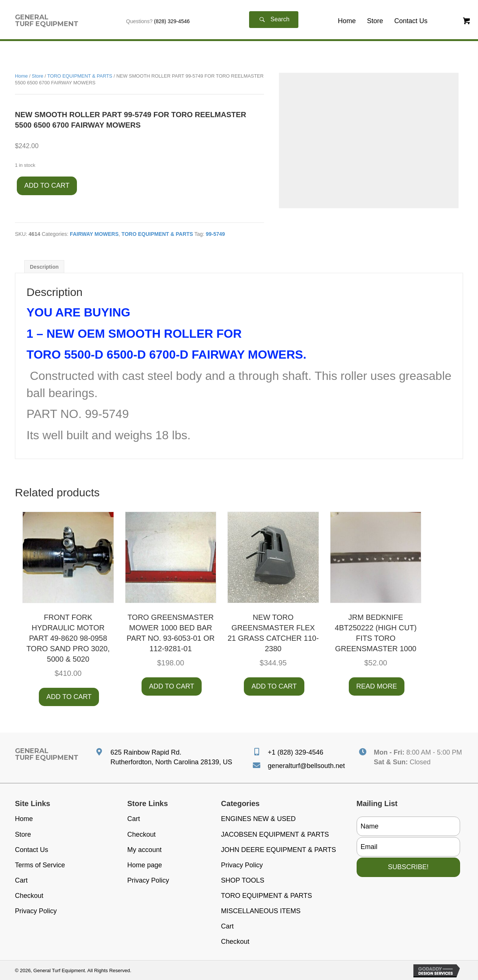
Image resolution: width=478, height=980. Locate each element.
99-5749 (215, 234)
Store (38, 76)
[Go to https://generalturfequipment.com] (47, 21)
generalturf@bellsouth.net (306, 766)
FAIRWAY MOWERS (94, 234)
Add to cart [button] (69, 697)
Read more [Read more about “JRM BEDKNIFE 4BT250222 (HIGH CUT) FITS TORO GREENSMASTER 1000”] (377, 686)
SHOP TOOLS (243, 880)
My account (145, 850)
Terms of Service (40, 865)
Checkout (29, 896)
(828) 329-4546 (172, 21)
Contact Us (32, 850)
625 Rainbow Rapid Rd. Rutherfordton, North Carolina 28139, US (171, 757)
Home (21, 76)
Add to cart (47, 185)
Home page (145, 865)
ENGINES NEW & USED (258, 819)
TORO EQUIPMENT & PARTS (80, 76)
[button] (274, 20)
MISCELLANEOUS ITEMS (261, 911)
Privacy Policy (36, 911)
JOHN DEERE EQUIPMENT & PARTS (279, 850)
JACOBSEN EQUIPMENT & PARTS (275, 834)
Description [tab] (44, 267)
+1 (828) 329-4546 (296, 752)
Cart (21, 880)
